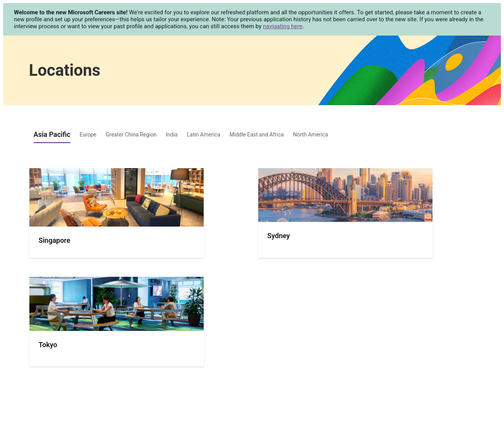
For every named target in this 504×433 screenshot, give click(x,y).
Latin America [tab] (203, 135)
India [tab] (172, 135)
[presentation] (117, 253)
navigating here (283, 26)
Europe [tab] (88, 135)
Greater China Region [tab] (131, 135)
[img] (117, 197)
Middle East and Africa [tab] (257, 135)
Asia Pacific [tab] (52, 134)
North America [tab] (311, 135)
